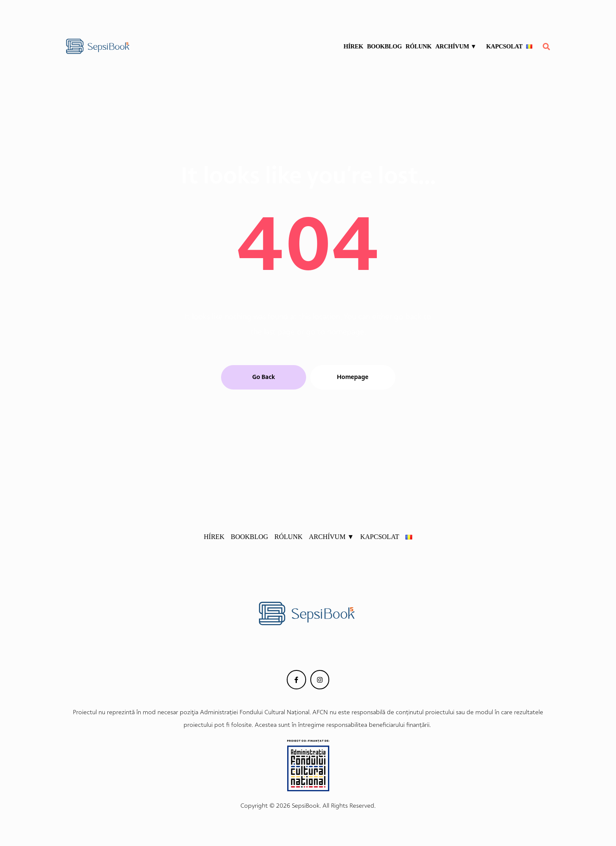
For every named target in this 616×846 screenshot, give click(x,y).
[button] (264, 377)
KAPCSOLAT (504, 46)
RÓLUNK (419, 46)
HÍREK (353, 46)
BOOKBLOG (385, 46)
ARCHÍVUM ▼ (459, 46)
